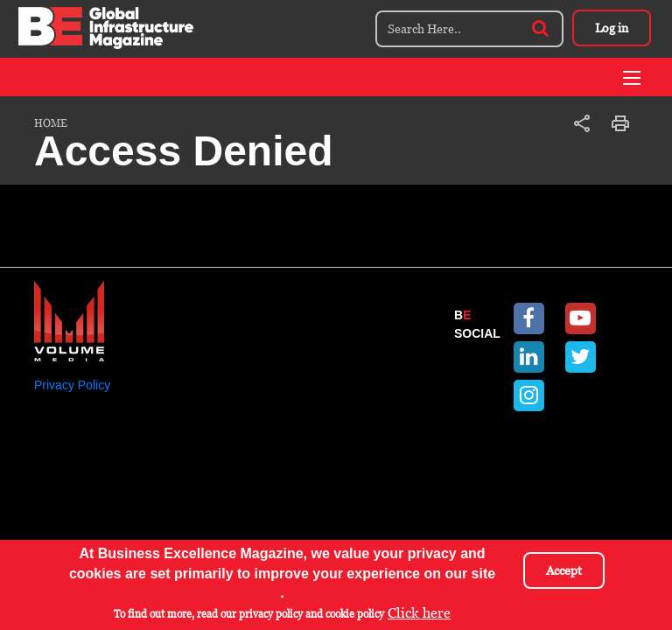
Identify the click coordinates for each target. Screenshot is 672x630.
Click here (419, 616)
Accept (564, 573)
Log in (612, 28)
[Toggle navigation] (632, 78)
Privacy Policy (72, 385)
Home (51, 123)
